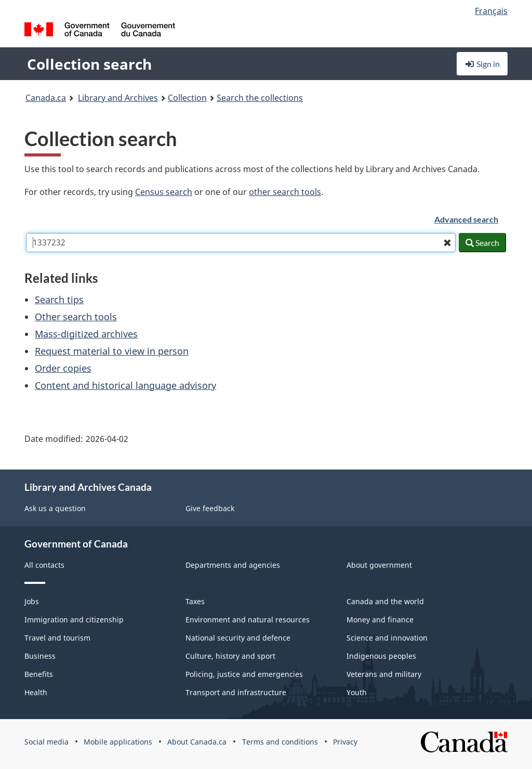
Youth (357, 692)
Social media (46, 742)
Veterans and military (384, 674)
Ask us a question (55, 508)
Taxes (195, 601)
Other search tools (76, 317)
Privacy (345, 742)
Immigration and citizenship (74, 620)
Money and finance (380, 620)
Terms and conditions (280, 742)
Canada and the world (385, 601)
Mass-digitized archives (86, 334)
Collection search (89, 64)
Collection (187, 98)
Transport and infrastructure (236, 692)
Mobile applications (118, 742)
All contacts (44, 565)
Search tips (59, 299)
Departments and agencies (233, 565)
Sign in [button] (482, 64)
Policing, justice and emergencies (244, 674)
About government (379, 565)
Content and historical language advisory (125, 385)
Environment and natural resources (248, 620)
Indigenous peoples (381, 656)
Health (36, 692)
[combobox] (241, 243)
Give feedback (210, 508)
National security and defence (238, 638)
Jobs (32, 601)
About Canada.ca (197, 742)
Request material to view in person (112, 351)
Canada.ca (46, 98)
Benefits (39, 674)
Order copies (63, 368)
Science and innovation (387, 638)
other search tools (285, 192)
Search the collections (260, 98)
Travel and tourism (57, 638)
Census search (164, 192)
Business (40, 656)
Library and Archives (118, 98)
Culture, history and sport (230, 656)
